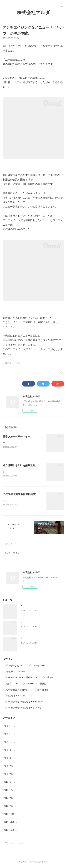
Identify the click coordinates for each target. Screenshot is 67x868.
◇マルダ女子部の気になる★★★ (24, 702)
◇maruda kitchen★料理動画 (21, 678)
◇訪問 (11, 684)
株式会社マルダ (33, 13)
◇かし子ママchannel (17, 672)
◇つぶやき (37, 666)
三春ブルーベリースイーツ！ (19, 437)
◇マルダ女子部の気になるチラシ (23, 709)
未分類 (43, 690)
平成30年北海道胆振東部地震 (19, 495)
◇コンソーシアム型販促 (36, 684)
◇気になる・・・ (16, 696)
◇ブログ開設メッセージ (18, 690)
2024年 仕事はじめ (30, 639)
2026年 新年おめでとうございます (38, 607)
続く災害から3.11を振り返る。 (20, 466)
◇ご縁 (48, 678)
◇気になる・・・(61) (11, 363)
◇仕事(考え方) (14, 666)
